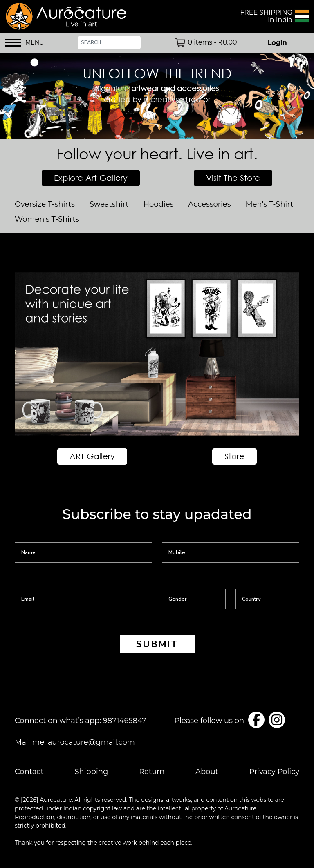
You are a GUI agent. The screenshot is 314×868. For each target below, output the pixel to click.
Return (152, 772)
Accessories (209, 204)
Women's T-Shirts (47, 219)
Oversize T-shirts (45, 204)
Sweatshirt (109, 204)
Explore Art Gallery (91, 178)
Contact (29, 772)
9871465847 (125, 721)
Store (234, 456)
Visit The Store (233, 178)
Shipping (92, 772)
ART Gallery (92, 456)
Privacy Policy (274, 772)
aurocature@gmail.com (91, 742)
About (207, 772)
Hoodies (158, 204)
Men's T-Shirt (269, 204)
